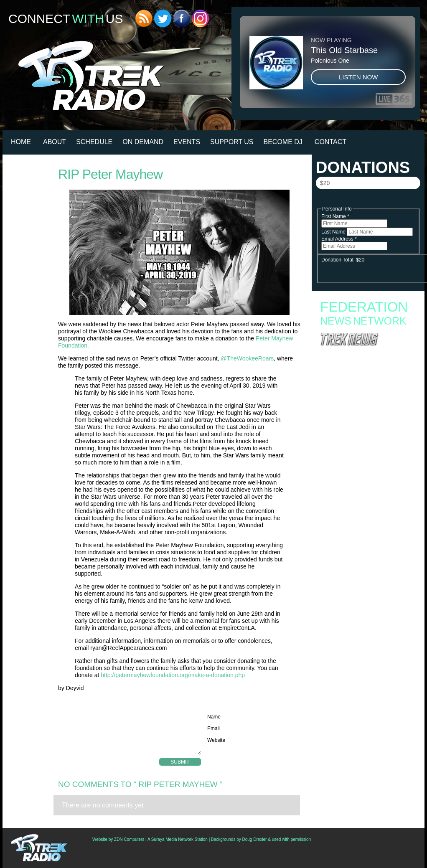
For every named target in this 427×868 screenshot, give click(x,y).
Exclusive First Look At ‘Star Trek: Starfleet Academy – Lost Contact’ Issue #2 (363, 444)
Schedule (94, 142)
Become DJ (283, 142)
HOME (21, 142)
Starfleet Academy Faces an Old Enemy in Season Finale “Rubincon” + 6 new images (363, 387)
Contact (330, 142)
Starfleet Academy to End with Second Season (367, 363)
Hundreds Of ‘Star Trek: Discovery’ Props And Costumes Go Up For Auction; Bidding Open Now (367, 473)
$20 (325, 183)
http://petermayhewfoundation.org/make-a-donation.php (173, 675)
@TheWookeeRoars (247, 358)
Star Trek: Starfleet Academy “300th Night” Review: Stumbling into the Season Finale (363, 398)
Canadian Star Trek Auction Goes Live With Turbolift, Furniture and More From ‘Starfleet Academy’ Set (365, 430)
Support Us (232, 142)
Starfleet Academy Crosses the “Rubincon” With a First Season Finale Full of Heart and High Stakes (365, 374)
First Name (335, 216)
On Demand (143, 142)
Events (187, 142)
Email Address (339, 239)
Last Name (334, 232)
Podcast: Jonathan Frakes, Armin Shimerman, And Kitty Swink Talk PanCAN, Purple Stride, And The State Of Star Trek (367, 457)
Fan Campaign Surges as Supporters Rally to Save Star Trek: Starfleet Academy (366, 355)
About (55, 142)
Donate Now (368, 201)
